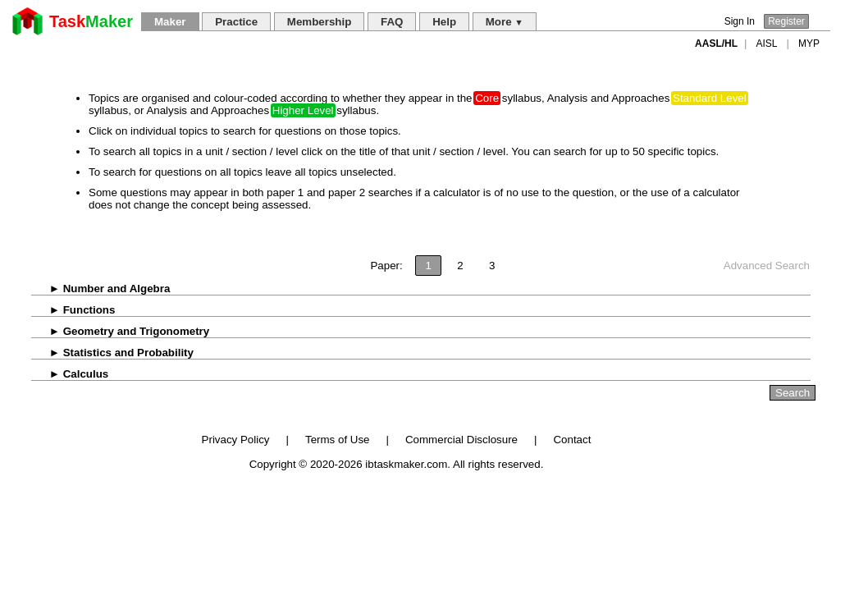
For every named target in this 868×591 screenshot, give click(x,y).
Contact (572, 440)
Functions (73, 310)
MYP (809, 44)
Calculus (70, 374)
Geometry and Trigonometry (120, 331)
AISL (767, 44)
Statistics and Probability (112, 353)
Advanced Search (767, 266)
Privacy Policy (236, 440)
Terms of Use (338, 440)
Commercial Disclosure (461, 440)
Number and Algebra (101, 289)
